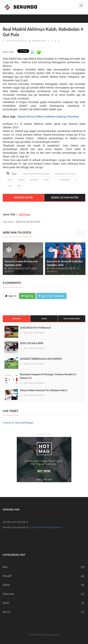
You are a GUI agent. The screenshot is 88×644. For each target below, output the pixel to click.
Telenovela (44, 594)
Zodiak (44, 585)
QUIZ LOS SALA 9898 (32, 343)
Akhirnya (34, 180)
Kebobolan (64, 180)
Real (10, 180)
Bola (44, 567)
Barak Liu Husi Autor (65, 197)
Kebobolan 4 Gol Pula (65, 174)
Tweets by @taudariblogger (18, 423)
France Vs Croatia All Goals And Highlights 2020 (21, 263)
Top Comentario (72, 319)
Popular (16, 319)
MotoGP (44, 576)
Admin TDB (40, 41)
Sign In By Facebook (51, 296)
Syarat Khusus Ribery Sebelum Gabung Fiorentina (48, 117)
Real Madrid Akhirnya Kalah (37, 174)
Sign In (11, 296)
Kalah (46, 180)
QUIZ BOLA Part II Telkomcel (35, 328)
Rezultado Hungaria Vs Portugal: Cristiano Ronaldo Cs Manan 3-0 (48, 376)
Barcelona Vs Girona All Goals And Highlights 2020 (65, 263)
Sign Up (27, 296)
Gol (10, 186)
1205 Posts (24, 214)
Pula (19, 186)
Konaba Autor (23, 197)
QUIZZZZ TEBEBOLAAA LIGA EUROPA (41, 359)
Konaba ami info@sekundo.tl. (46, 527)
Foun (44, 319)
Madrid (21, 180)
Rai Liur (44, 612)
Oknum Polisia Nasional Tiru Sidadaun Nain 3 (44, 390)
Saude (44, 603)
